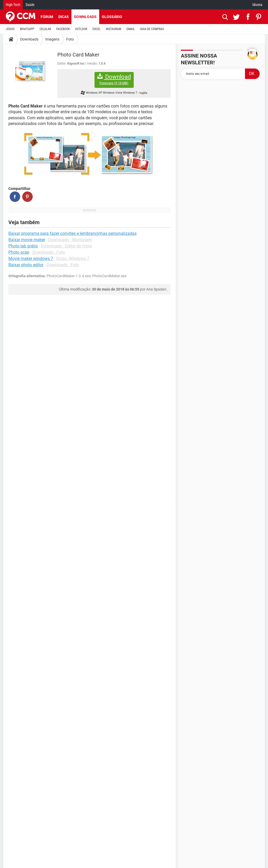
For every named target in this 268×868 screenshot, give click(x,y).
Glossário (112, 17)
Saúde (30, 5)
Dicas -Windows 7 (73, 259)
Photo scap (19, 252)
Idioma (257, 5)
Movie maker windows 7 (31, 259)
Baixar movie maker (27, 240)
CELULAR (45, 29)
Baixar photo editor (26, 265)
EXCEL (96, 29)
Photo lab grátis (23, 246)
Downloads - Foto (49, 252)
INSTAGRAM (113, 29)
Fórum (47, 17)
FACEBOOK (63, 29)
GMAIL (131, 29)
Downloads (85, 17)
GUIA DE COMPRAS (152, 29)
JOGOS (10, 29)
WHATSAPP (27, 29)
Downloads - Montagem (70, 240)
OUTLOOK (81, 29)
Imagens (52, 39)
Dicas (64, 17)
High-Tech (13, 5)
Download (114, 79)
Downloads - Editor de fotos (66, 246)
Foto (70, 39)
